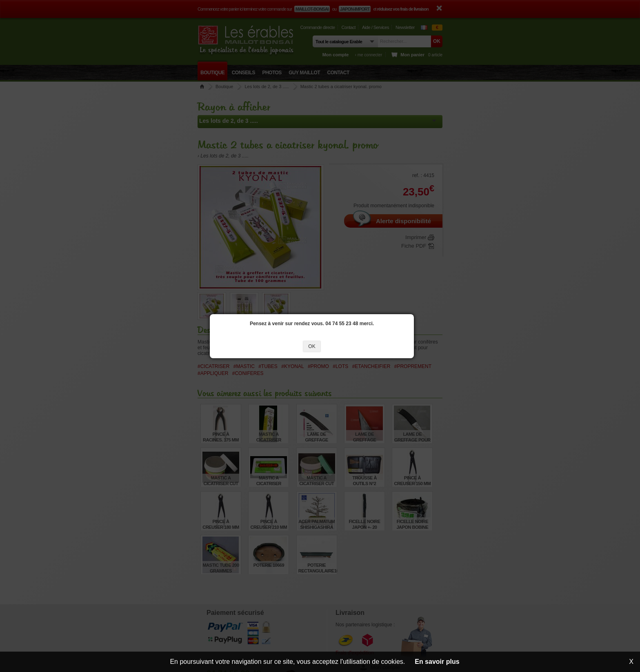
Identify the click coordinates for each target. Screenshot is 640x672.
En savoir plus (437, 662)
